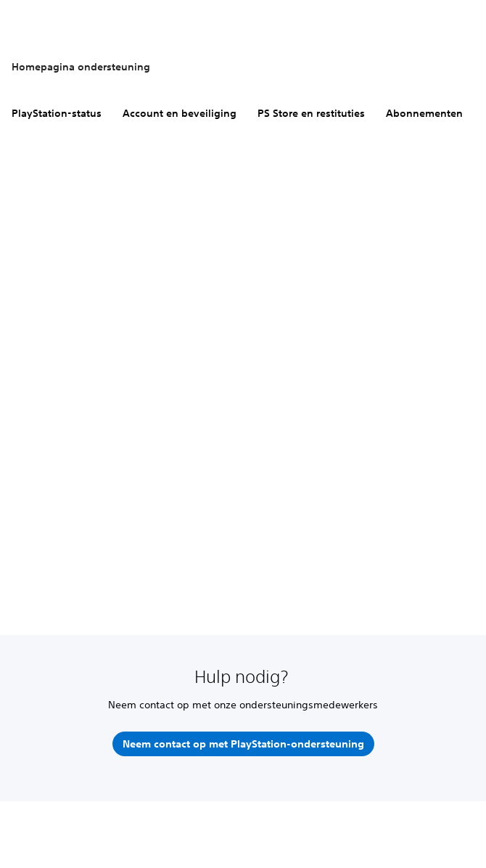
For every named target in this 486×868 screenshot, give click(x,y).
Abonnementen (424, 113)
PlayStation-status (57, 113)
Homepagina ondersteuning (81, 67)
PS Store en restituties (311, 113)
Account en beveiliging (180, 113)
